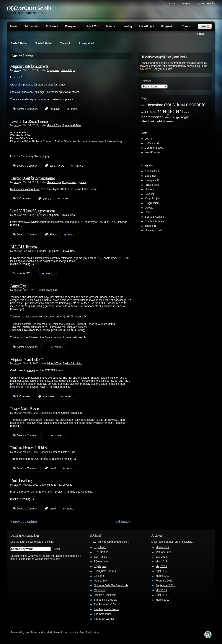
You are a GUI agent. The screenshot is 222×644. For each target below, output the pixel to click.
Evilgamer (100, 576)
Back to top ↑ (93, 632)
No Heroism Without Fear (25, 189)
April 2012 (162, 571)
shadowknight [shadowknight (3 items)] (152, 121)
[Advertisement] (193, 190)
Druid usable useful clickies (28, 448)
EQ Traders (100, 557)
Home (14, 26)
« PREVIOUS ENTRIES (24, 522)
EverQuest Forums (105, 571)
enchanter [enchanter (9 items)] (197, 104)
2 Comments (24, 199)
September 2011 (165, 585)
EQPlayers (100, 566)
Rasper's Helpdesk (105, 595)
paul (16, 70)
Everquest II (72, 26)
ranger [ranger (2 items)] (176, 117)
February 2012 (164, 581)
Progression (168, 26)
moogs (31, 370)
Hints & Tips (92, 26)
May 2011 (161, 590)
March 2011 (162, 600)
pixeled (48, 632)
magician (55, 109)
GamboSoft (100, 581)
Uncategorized (86, 43)
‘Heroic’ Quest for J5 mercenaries (32, 178)
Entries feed (152, 143)
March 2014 (162, 547)
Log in (148, 139)
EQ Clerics (100, 547)
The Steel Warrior (104, 619)
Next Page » (122, 522)
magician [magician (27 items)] (170, 111)
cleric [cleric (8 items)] (169, 104)
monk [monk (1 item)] (186, 112)
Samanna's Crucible (105, 600)
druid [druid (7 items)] (180, 105)
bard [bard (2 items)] (144, 105)
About (172, 3)
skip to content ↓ (206, 3)
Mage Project (146, 26)
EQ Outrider (101, 552)
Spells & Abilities (19, 43)
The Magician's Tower (106, 609)
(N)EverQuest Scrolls (29, 8)
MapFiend (100, 590)
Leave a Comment (28, 109)
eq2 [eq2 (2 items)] (144, 112)
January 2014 (164, 552)
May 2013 (161, 562)
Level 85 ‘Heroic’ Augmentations (33, 211)
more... (75, 109)
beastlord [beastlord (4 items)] (156, 105)
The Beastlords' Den (106, 605)
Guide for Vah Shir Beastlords (111, 585)
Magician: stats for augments (29, 66)
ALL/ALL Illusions (23, 247)
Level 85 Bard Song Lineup (29, 121)
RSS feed (146, 69)
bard (52, 166)
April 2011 (162, 595)
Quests (186, 26)
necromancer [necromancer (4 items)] (152, 117)
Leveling (127, 26)
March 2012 (162, 576)
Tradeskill (65, 43)
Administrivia (32, 26)
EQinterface (101, 562)
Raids (200, 34)
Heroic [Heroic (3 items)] (152, 112)
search (186, 3)
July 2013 (161, 557)
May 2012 (161, 566)
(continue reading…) (22, 264)
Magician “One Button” (26, 359)
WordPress (31, 632)
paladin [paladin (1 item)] (167, 117)
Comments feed (154, 148)
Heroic (60, 166)
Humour (110, 26)
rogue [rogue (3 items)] (186, 117)
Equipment (52, 26)
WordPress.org (153, 152)
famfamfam (78, 632)
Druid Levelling (21, 481)
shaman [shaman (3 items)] (169, 121)
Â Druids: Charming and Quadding (72, 492)
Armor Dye (18, 286)
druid (53, 468)
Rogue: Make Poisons (25, 409)
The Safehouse (103, 614)
